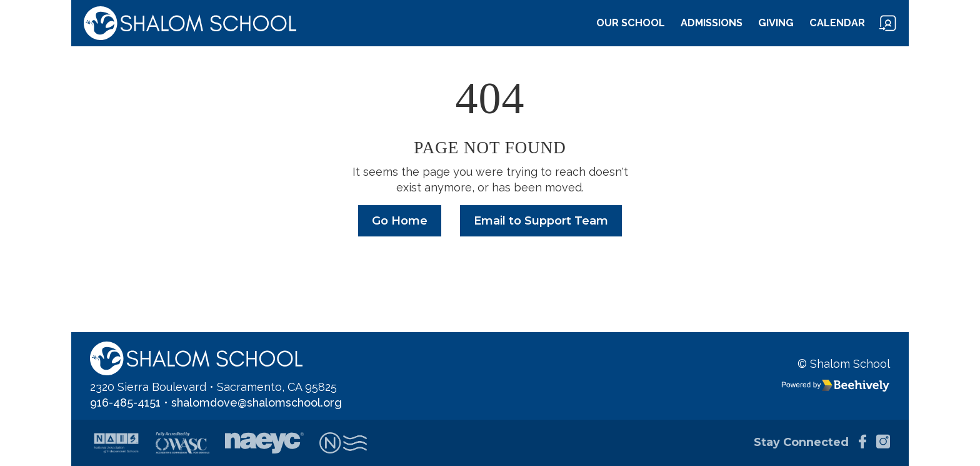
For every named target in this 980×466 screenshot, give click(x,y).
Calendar (837, 23)
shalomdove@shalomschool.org (257, 403)
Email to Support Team (541, 221)
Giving (776, 23)
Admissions (712, 23)
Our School (631, 23)
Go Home (400, 221)
